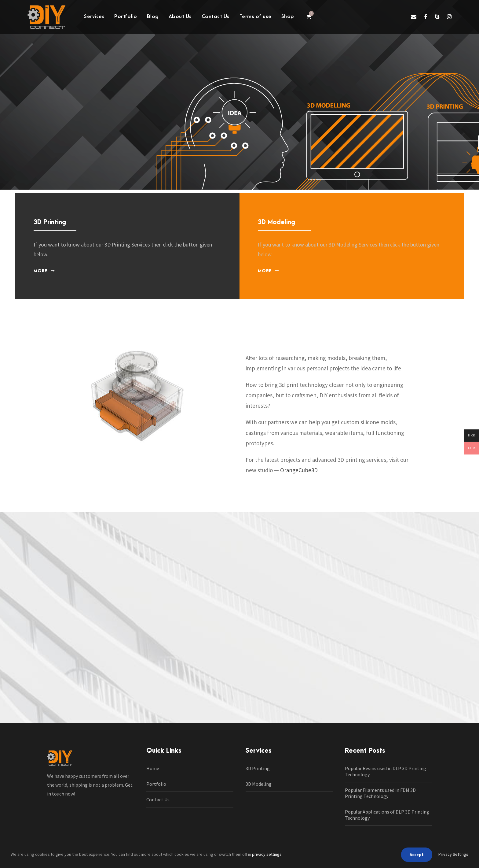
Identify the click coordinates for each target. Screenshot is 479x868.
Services (94, 17)
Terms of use (256, 17)
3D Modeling (259, 784)
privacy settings (267, 854)
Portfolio (126, 17)
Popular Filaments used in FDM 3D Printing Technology (380, 793)
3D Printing (258, 768)
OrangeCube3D (299, 470)
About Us (180, 17)
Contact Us (216, 17)
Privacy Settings (453, 854)
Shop (288, 17)
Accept (417, 855)
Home (153, 768)
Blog (153, 17)
